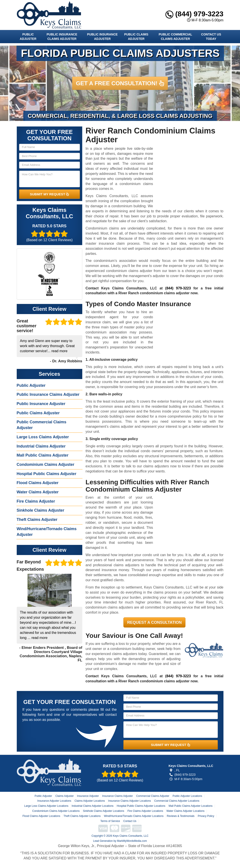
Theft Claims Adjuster (37, 520)
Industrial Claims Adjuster (41, 446)
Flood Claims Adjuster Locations (41, 816)
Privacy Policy (206, 816)
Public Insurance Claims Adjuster (62, 37)
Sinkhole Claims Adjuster (40, 510)
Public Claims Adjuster (136, 37)
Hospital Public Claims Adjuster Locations (141, 806)
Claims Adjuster (65, 796)
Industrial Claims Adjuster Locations (93, 806)
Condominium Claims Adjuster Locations (56, 811)
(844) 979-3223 (194, 14)
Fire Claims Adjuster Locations (145, 811)
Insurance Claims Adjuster (117, 796)
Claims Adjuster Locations (90, 801)
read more (60, 351)
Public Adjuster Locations (187, 796)
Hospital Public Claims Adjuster (47, 474)
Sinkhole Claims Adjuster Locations (104, 811)
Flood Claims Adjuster (38, 483)
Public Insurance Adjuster (102, 37)
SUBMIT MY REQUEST (49, 194)
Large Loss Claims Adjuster (43, 437)
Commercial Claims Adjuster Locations (177, 801)
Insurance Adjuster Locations (54, 801)
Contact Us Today (211, 37)
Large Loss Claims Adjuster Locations (46, 806)
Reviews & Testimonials (181, 816)
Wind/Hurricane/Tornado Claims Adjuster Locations (134, 816)
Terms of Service (110, 821)
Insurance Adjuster (88, 796)
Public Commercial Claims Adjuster (175, 37)
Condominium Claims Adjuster (46, 465)
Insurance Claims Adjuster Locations (130, 801)
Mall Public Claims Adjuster (43, 455)
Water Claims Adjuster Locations (185, 811)
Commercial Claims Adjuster (153, 796)
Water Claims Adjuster (38, 492)
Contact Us (130, 821)
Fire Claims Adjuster (36, 501)
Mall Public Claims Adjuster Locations (191, 806)
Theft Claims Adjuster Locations (82, 816)
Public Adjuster (28, 37)
